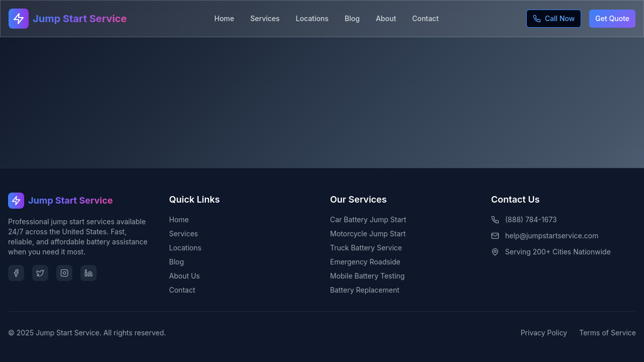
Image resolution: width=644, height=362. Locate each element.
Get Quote (612, 18)
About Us (184, 276)
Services (265, 18)
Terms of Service (608, 333)
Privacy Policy (544, 333)
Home (224, 18)
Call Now (554, 18)
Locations (312, 18)
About (386, 18)
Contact (425, 18)
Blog (352, 18)
